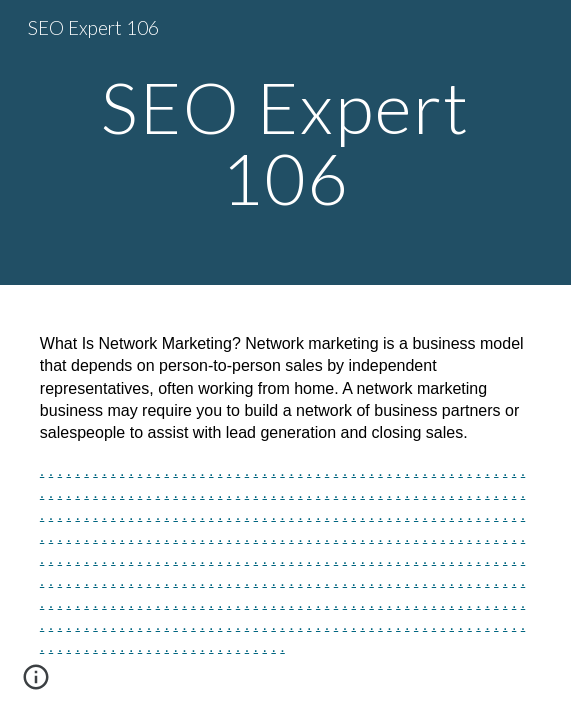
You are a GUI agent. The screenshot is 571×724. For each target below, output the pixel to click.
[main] (285, 142)
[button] (36, 684)
